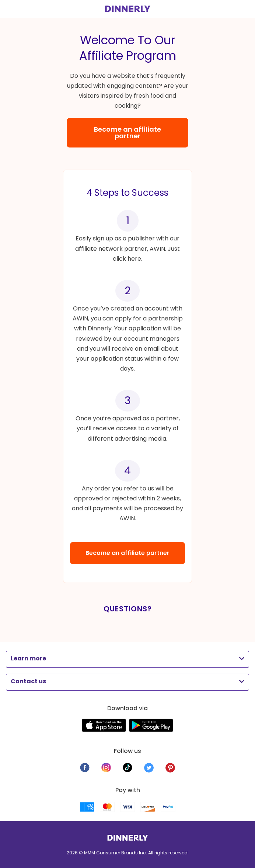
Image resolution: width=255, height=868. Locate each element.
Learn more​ (28, 658)
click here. (128, 259)
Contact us (28, 681)
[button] (128, 659)
